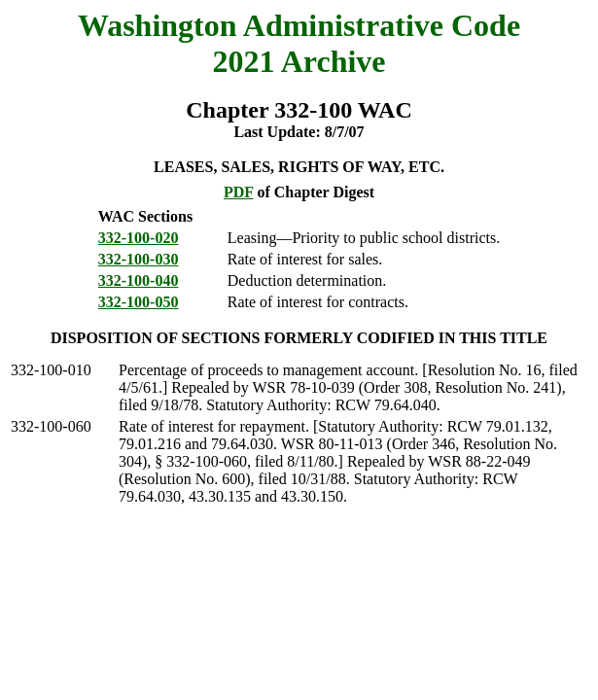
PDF (239, 192)
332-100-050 (139, 302)
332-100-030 (139, 259)
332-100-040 (139, 280)
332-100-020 (139, 238)
